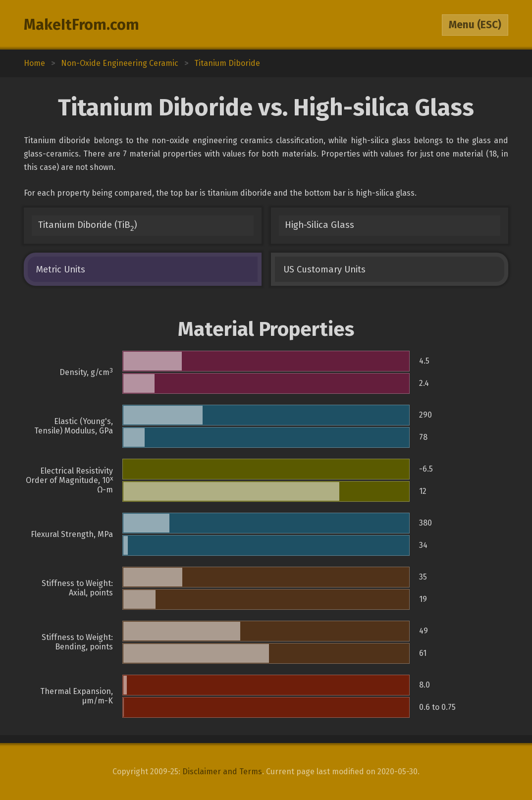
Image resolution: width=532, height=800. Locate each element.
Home (34, 63)
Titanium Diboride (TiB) (88, 226)
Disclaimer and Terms (222, 772)
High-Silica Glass (319, 225)
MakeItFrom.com (81, 25)
